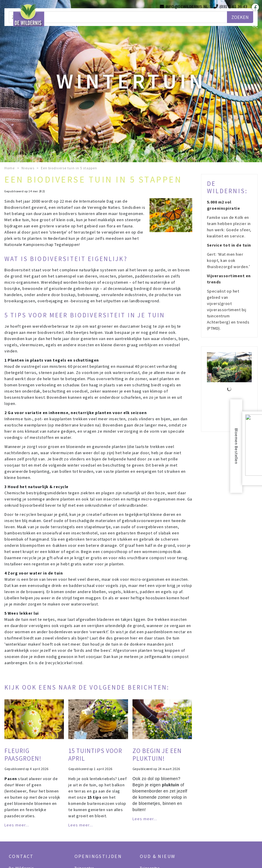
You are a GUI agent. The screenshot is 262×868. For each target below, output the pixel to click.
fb (255, 7)
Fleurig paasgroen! (23, 754)
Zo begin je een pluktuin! (157, 754)
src (255, 25)
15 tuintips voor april (95, 754)
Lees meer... (17, 825)
